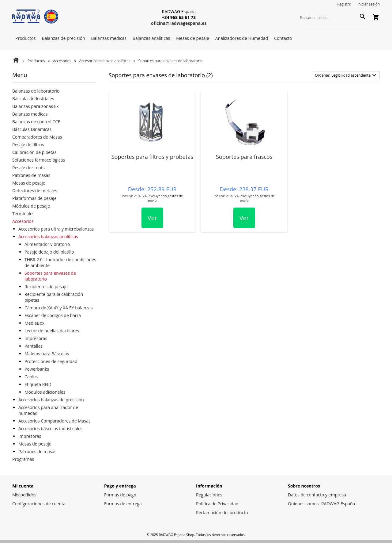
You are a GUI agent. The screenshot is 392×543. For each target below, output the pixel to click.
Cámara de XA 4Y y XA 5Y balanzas (59, 308)
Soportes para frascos (244, 157)
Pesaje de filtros (28, 145)
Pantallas (34, 346)
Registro (344, 4)
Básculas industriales (33, 99)
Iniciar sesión (369, 4)
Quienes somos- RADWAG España (321, 504)
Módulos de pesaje (31, 206)
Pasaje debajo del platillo (49, 252)
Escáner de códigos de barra (53, 315)
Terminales (23, 214)
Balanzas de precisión (64, 38)
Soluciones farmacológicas (39, 160)
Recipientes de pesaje (46, 287)
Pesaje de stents (28, 168)
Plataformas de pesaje (34, 198)
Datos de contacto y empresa (317, 495)
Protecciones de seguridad (51, 361)
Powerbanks (37, 369)
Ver (152, 218)
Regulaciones (209, 495)
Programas (23, 459)
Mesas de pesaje (193, 38)
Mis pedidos (24, 495)
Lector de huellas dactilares (52, 331)
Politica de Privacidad (217, 504)
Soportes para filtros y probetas (152, 157)
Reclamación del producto (222, 512)
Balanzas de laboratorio (36, 91)
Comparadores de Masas (37, 137)
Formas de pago (120, 495)
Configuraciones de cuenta (39, 504)
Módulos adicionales (45, 392)
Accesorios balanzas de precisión (51, 400)
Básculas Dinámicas (32, 129)
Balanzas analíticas (151, 38)
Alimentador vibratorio (47, 244)
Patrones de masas (31, 175)
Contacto (283, 38)
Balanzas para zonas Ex (36, 106)
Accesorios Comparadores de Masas (55, 421)
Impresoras (36, 338)
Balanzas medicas (109, 38)
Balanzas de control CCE (36, 122)
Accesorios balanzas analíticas (105, 61)
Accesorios (62, 61)
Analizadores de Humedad (242, 38)
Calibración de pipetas (34, 152)
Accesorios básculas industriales (50, 428)
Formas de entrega (123, 504)
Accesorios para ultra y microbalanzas (56, 229)
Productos (26, 38)
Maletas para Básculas (47, 354)
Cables (31, 377)
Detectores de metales (35, 191)
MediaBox (34, 323)
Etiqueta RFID (38, 384)
